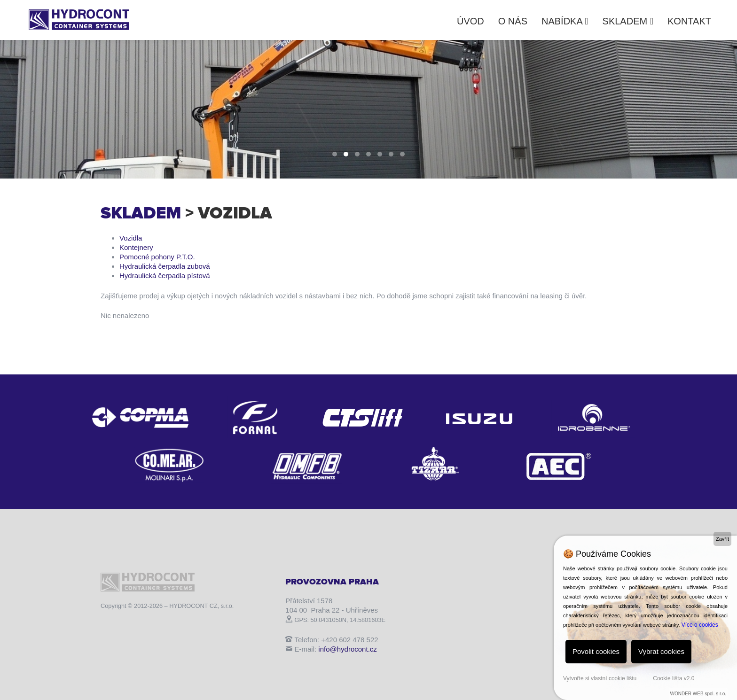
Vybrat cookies (661, 651)
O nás (513, 21)
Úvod (470, 21)
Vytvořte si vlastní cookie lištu (600, 678)
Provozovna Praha (332, 582)
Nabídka (565, 21)
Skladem (628, 21)
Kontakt (689, 21)
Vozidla (131, 238)
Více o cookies (700, 625)
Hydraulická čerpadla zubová (165, 266)
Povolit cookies (596, 651)
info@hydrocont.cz (347, 649)
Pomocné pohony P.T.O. (157, 257)
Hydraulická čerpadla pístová (165, 276)
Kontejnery (136, 247)
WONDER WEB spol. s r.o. (698, 694)
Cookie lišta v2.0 (674, 678)
